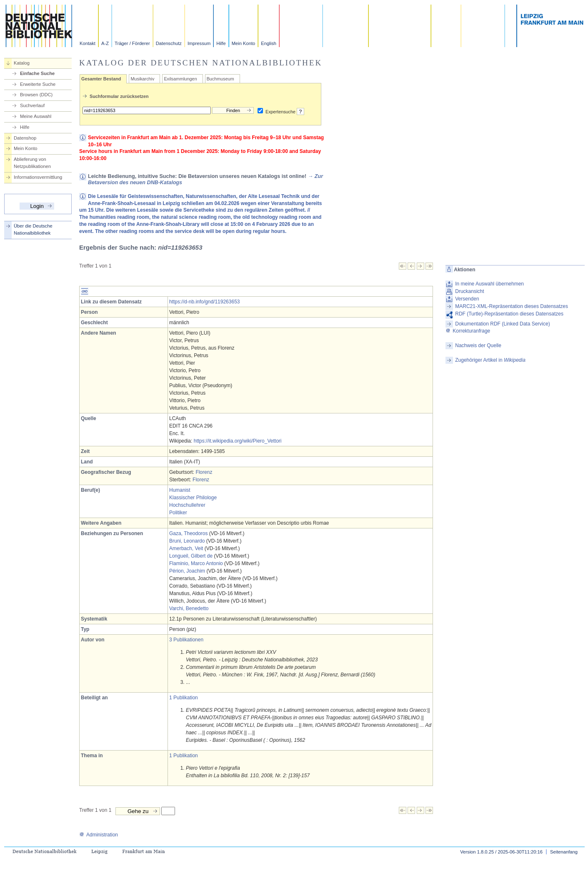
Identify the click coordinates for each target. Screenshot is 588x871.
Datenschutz (169, 43)
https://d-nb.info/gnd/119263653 (204, 302)
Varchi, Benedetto (189, 608)
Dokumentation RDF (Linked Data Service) (502, 324)
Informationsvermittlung (38, 177)
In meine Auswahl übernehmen (489, 284)
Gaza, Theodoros (189, 533)
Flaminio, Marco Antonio (196, 563)
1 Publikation (184, 698)
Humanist (180, 490)
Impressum (199, 43)
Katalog (22, 63)
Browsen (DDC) (36, 95)
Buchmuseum (220, 79)
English (269, 43)
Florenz (204, 472)
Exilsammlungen (180, 79)
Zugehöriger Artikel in (490, 360)
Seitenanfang (564, 852)
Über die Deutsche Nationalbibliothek (33, 229)
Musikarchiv (142, 79)
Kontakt (88, 43)
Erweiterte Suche (38, 84)
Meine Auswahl (36, 116)
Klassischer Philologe (193, 498)
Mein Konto (244, 43)
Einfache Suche (37, 73)
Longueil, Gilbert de (191, 556)
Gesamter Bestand (101, 79)
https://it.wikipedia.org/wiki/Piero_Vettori (238, 441)
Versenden (467, 299)
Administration (99, 835)
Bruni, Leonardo (187, 541)
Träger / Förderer (132, 43)
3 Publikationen (186, 640)
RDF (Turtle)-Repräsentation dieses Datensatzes (509, 314)
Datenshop (25, 138)
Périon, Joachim (187, 571)
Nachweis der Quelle (478, 345)
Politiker (178, 513)
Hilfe (221, 43)
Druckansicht (469, 291)
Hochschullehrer (187, 505)
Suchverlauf (32, 105)
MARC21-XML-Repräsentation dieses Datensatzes (512, 306)
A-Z (105, 43)
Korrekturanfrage (468, 331)
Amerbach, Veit (186, 548)
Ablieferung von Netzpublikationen (32, 163)
